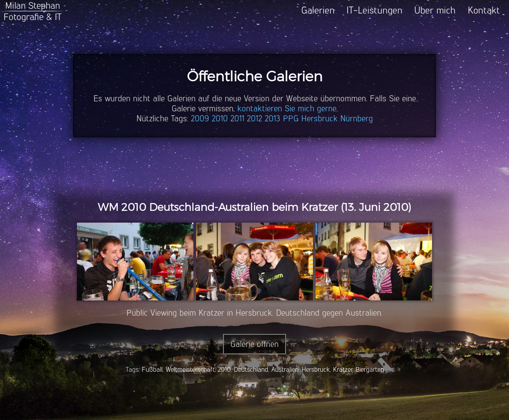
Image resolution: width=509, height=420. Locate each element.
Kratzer (343, 369)
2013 (273, 118)
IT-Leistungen (374, 10)
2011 (237, 118)
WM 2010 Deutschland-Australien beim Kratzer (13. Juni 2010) (254, 207)
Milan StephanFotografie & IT (33, 11)
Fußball (152, 369)
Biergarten (370, 369)
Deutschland (251, 369)
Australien (285, 369)
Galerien (318, 10)
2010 (220, 118)
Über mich (435, 10)
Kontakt (484, 10)
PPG (291, 118)
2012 (254, 118)
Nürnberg (357, 118)
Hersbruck (319, 118)
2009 (200, 118)
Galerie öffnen (254, 344)
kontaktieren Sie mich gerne (287, 108)
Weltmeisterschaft (190, 369)
